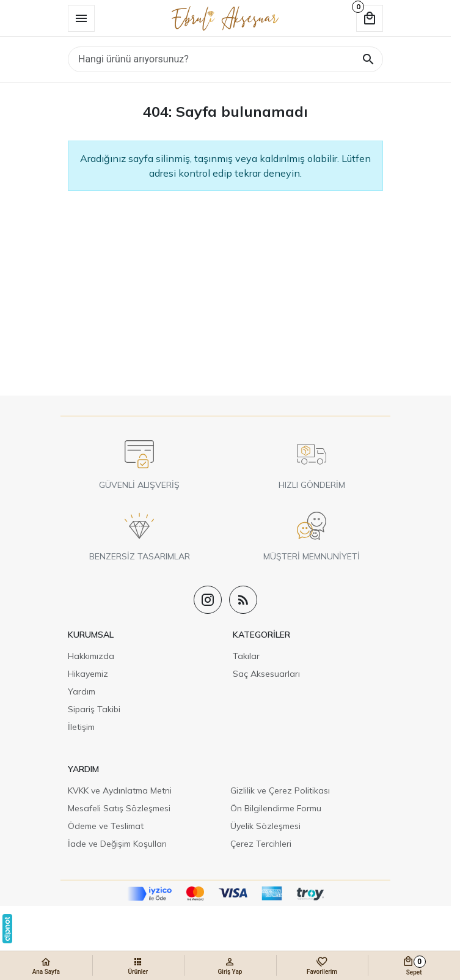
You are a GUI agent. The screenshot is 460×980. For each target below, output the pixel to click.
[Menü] (81, 18)
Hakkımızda (91, 656)
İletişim (81, 727)
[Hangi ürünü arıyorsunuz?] (225, 59)
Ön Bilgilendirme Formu (276, 808)
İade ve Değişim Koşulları (117, 844)
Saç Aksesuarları (266, 674)
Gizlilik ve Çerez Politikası (280, 790)
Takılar (246, 656)
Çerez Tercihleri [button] (261, 844)
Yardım (82, 691)
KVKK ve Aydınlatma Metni (120, 790)
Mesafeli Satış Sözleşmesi (119, 808)
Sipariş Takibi (94, 709)
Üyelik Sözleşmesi (265, 826)
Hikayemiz (88, 674)
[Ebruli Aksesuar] (225, 18)
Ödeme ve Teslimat (106, 826)
